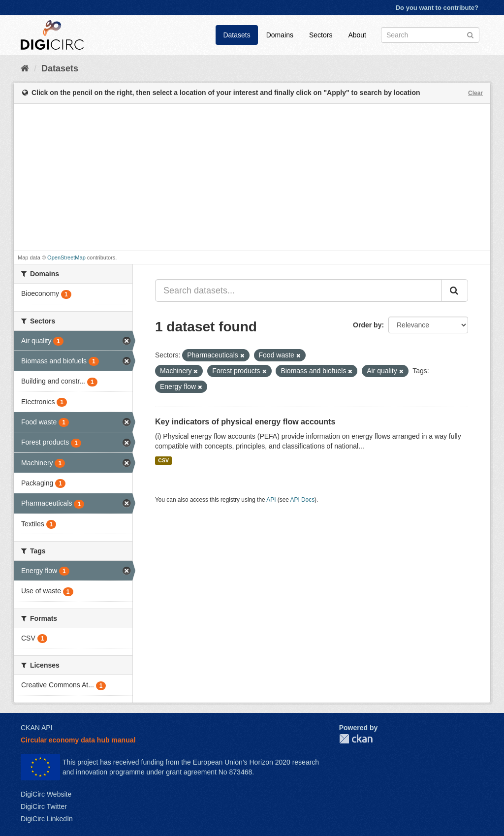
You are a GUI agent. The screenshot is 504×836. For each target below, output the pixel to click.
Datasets (236, 35)
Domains (280, 35)
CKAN (356, 739)
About (357, 35)
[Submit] (470, 34)
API (271, 500)
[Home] (25, 68)
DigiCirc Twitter (44, 806)
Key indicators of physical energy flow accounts (245, 422)
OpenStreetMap (66, 257)
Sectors (321, 35)
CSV (163, 460)
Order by (367, 325)
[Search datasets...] (299, 290)
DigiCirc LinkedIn (47, 819)
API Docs (303, 500)
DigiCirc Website (46, 794)
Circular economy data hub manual (78, 740)
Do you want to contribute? (437, 8)
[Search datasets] (430, 35)
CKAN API (37, 728)
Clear (475, 93)
